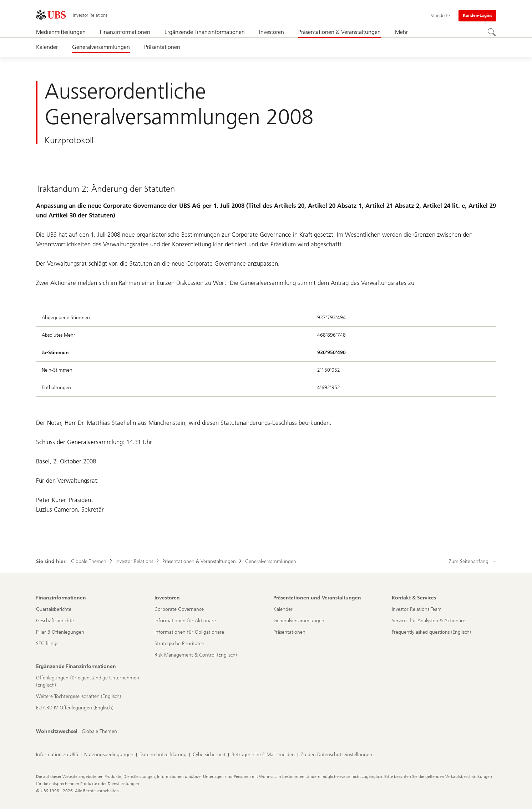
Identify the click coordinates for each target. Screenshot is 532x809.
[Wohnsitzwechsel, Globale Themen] (99, 732)
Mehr (401, 32)
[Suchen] (492, 32)
